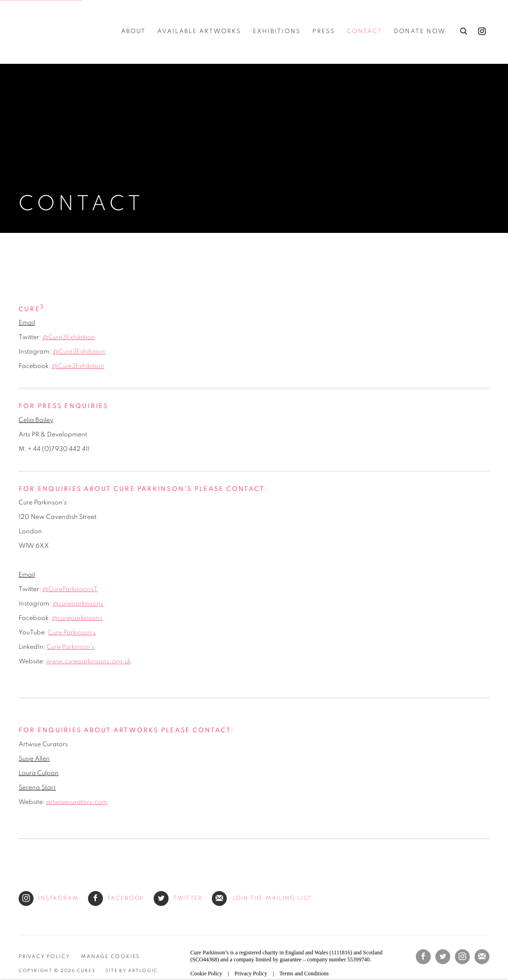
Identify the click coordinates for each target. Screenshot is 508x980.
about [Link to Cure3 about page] (133, 31)
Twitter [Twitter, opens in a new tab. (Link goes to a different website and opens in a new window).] (443, 957)
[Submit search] (464, 30)
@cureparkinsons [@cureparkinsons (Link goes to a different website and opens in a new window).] (78, 604)
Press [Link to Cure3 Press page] (324, 31)
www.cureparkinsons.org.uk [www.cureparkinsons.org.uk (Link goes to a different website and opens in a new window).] (88, 661)
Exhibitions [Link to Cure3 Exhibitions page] (277, 31)
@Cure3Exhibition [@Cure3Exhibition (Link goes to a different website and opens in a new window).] (69, 337)
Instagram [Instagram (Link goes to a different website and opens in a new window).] (49, 898)
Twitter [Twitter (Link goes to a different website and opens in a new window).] (178, 898)
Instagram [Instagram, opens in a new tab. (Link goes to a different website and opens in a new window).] (482, 32)
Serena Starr (37, 788)
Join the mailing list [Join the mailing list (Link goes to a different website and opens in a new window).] (262, 898)
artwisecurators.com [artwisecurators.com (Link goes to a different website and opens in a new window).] (77, 802)
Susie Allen (34, 759)
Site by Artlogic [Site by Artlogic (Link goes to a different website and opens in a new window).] (132, 971)
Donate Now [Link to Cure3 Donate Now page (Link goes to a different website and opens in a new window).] (420, 31)
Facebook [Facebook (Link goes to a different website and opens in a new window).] (116, 898)
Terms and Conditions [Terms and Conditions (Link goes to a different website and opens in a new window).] (304, 973)
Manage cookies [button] (110, 956)
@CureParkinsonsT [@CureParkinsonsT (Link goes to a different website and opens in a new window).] (70, 589)
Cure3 (37, 32)
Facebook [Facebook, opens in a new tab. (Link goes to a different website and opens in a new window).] (423, 957)
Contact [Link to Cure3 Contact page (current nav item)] (365, 31)
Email (27, 323)
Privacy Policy (44, 956)
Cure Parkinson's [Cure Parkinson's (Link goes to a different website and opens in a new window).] (72, 633)
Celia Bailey (36, 420)
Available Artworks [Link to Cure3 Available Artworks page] (199, 31)
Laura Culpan (39, 773)
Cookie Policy (206, 973)
